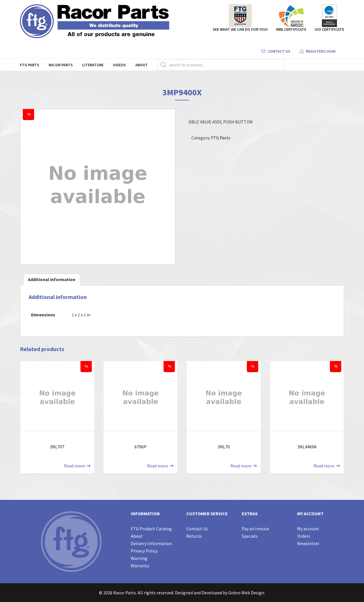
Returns (194, 536)
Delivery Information (151, 543)
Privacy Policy (144, 551)
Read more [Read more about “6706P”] (158, 466)
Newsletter (308, 543)
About (142, 65)
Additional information (52, 279)
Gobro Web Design (246, 593)
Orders (304, 536)
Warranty (140, 566)
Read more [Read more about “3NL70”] (241, 466)
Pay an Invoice (255, 529)
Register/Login (318, 51)
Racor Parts (61, 65)
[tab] (52, 280)
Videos (119, 65)
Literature (93, 65)
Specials (250, 536)
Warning (139, 558)
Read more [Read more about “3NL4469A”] (324, 466)
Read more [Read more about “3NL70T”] (75, 466)
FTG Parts (30, 65)
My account (308, 529)
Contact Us (276, 51)
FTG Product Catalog (151, 529)
